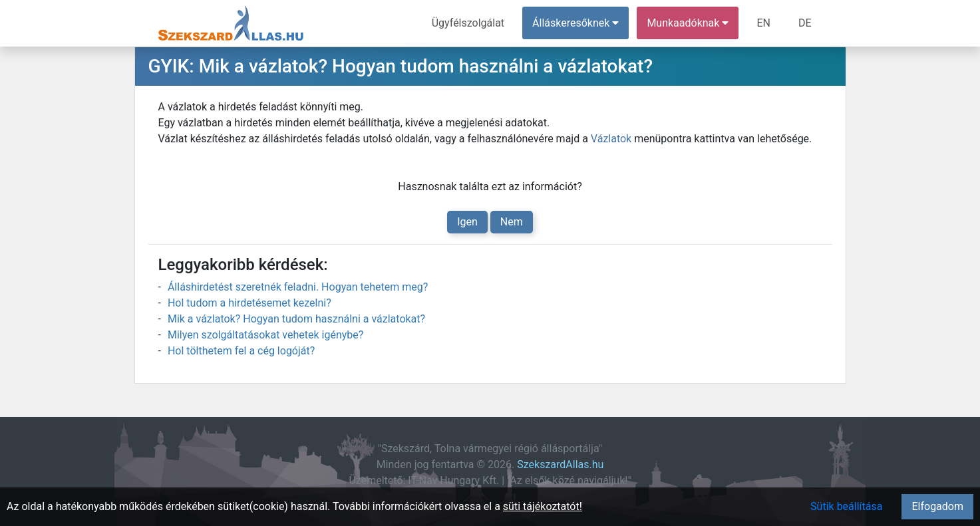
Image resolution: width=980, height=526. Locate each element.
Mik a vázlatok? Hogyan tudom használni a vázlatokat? (296, 319)
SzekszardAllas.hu (560, 464)
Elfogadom (937, 506)
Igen (467, 222)
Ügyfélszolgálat (468, 23)
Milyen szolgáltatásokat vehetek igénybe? (265, 335)
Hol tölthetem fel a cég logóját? (241, 351)
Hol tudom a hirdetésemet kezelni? (249, 303)
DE (805, 23)
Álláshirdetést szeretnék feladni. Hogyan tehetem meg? (298, 287)
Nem (512, 222)
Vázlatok (611, 139)
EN (763, 23)
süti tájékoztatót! (543, 506)
